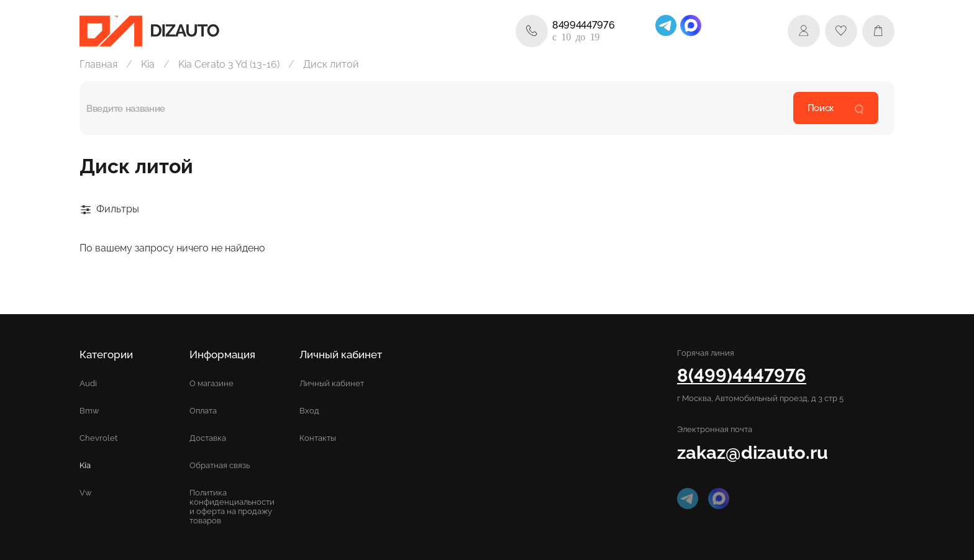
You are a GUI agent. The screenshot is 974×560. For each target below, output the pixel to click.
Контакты (318, 438)
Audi (88, 383)
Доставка (208, 438)
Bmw (89, 411)
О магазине (212, 383)
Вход (309, 411)
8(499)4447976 (742, 375)
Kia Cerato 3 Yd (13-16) (229, 64)
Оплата (203, 411)
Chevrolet (98, 438)
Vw (86, 493)
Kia (148, 64)
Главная (98, 64)
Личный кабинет (332, 383)
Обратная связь (220, 465)
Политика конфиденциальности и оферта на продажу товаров (232, 507)
